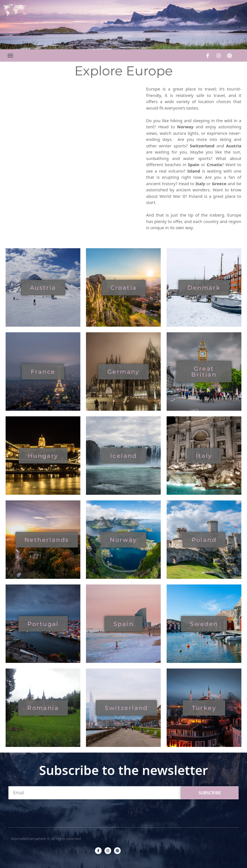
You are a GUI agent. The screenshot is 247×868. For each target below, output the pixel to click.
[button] (10, 56)
